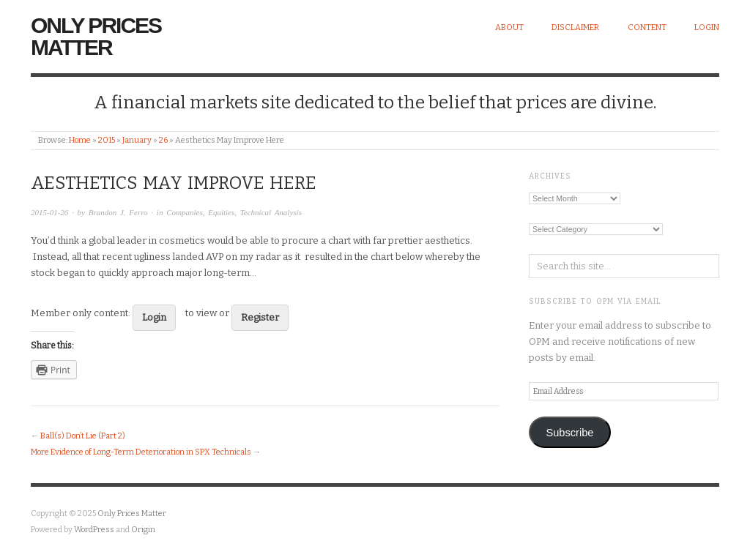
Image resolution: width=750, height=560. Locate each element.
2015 (107, 140)
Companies (185, 212)
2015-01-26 (49, 212)
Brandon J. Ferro (118, 212)
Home (80, 140)
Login (707, 27)
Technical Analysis (271, 212)
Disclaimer (575, 27)
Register (260, 317)
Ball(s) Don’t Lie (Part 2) (83, 436)
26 (163, 140)
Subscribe (569, 433)
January (137, 140)
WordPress (94, 530)
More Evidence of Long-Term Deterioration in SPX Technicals (141, 452)
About (509, 27)
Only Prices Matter (96, 36)
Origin (143, 530)
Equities (221, 212)
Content (647, 27)
